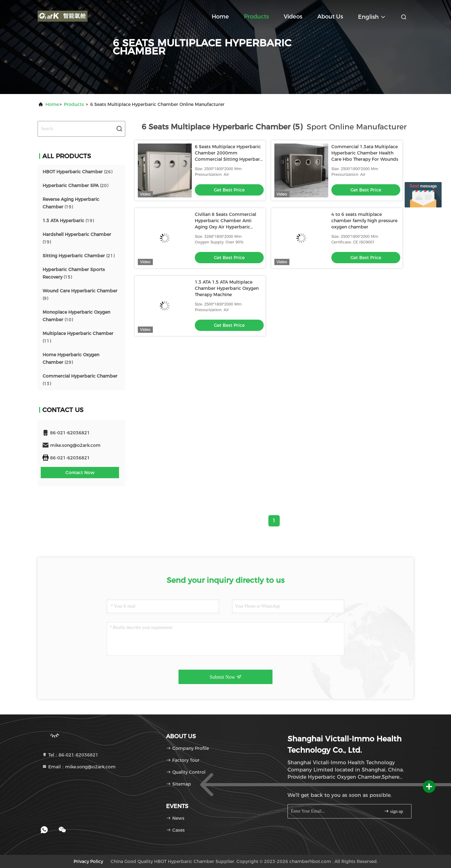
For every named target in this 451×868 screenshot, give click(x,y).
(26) (78, 172)
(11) (78, 337)
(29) (71, 358)
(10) (76, 316)
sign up (393, 811)
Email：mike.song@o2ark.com (79, 767)
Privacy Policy (88, 861)
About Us (330, 17)
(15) (74, 273)
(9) (80, 295)
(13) (80, 380)
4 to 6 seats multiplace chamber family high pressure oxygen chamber (364, 221)
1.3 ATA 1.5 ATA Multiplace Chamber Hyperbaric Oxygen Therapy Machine (227, 288)
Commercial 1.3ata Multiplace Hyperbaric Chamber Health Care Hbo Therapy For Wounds (365, 153)
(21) (79, 256)
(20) (75, 186)
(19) (71, 203)
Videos (293, 17)
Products (256, 17)
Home (220, 17)
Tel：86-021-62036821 (70, 755)
